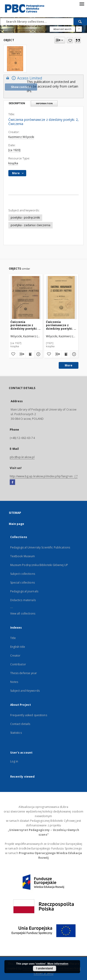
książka (13, 163)
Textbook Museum (23, 556)
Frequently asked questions (29, 715)
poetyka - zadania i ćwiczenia (31, 225)
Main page (17, 524)
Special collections (23, 583)
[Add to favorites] (70, 40)
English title (18, 647)
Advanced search (62, 29)
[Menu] (82, 4)
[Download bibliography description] (21, 354)
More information (58, 964)
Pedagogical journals (24, 591)
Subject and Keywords (25, 691)
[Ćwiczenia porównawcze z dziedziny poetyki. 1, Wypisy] (26, 297)
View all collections (23, 613)
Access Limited (23, 78)
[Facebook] (12, 482)
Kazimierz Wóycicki (21, 137)
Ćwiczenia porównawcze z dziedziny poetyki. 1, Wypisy (26, 325)
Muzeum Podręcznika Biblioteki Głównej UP (39, 565)
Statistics (16, 733)
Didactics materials (23, 600)
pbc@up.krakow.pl (22, 457)
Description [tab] (17, 103)
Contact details (20, 724)
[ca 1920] (14, 150)
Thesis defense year (24, 673)
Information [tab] (44, 103)
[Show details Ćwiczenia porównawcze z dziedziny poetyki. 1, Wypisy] (38, 354)
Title (13, 638)
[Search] (80, 21)
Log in (14, 761)
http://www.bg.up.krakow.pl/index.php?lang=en (44, 476)
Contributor (18, 664)
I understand (45, 968)
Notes (14, 682)
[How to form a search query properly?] (79, 29)
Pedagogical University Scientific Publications (40, 547)
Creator (15, 656)
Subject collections (23, 574)
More (69, 365)
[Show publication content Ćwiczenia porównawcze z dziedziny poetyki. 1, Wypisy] (30, 354)
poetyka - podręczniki (25, 218)
